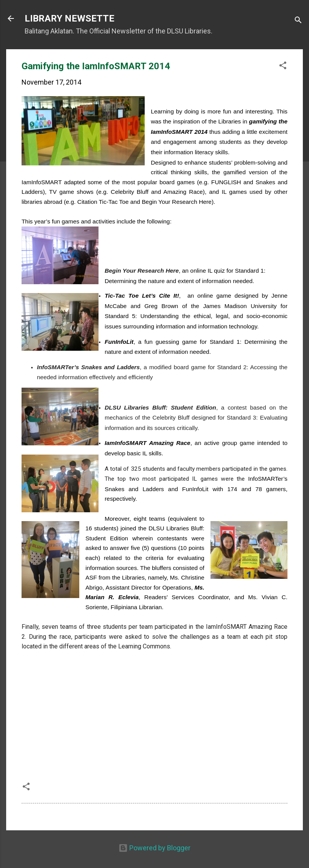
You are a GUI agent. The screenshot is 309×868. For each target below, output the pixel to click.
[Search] (298, 21)
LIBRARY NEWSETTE (69, 18)
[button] (283, 67)
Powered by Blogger (154, 848)
